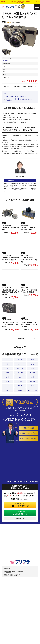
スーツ (32, 386)
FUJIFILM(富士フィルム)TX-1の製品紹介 (16, 97)
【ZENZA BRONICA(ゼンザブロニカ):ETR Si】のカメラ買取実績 (29, 324)
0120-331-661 (9, 573)
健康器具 (20, 390)
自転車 (20, 386)
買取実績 (18, 395)
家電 (32, 360)
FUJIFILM (9, 22)
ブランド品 (32, 373)
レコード (20, 381)
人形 (8, 386)
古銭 (32, 377)
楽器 (32, 368)
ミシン (20, 364)
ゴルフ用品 (32, 381)
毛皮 (8, 390)
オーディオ (20, 368)
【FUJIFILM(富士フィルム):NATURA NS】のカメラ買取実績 (10, 292)
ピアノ (8, 368)
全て (8, 360)
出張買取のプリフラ (5, 395)
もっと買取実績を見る (20, 339)
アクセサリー (20, 377)
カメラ (4, 22)
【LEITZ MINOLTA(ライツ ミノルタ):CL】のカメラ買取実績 (10, 324)
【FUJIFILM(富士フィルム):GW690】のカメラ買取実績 (29, 260)
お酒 (8, 373)
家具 (8, 381)
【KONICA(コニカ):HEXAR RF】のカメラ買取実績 (10, 259)
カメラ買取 (13, 395)
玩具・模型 (20, 373)
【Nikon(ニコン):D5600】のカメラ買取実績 (29, 229)
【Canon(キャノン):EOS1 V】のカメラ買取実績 (29, 291)
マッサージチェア (32, 390)
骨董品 (20, 360)
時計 (8, 377)
